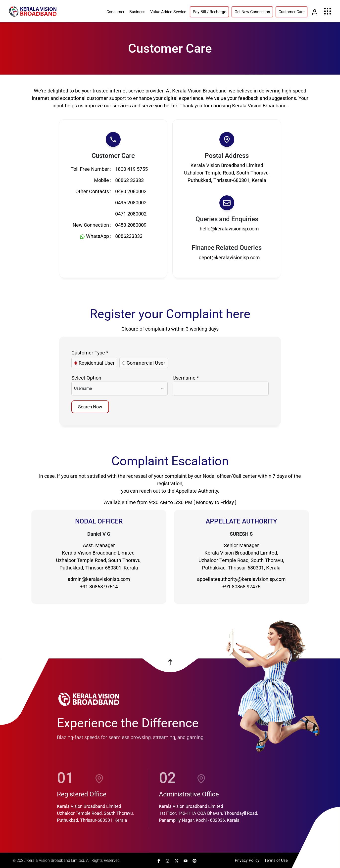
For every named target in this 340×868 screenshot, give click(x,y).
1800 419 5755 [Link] (131, 169)
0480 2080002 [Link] (131, 191)
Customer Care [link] (291, 12)
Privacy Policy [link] (247, 860)
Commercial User (144, 363)
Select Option (86, 378)
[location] (99, 778)
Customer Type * (90, 353)
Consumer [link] (115, 12)
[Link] (315, 12)
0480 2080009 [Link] (131, 225)
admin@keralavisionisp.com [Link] (99, 579)
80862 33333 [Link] (129, 180)
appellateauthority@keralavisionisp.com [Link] (241, 579)
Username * (186, 378)
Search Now (90, 407)
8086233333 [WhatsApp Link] (129, 236)
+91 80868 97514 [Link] (99, 587)
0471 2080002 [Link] (131, 214)
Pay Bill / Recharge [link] (209, 12)
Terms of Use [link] (276, 860)
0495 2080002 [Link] (131, 203)
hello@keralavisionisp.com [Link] (229, 229)
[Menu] (328, 11)
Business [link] (137, 12)
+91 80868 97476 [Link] (241, 587)
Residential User (94, 363)
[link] (33, 11)
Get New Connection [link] (252, 12)
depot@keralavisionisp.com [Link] (229, 258)
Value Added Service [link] (168, 12)
